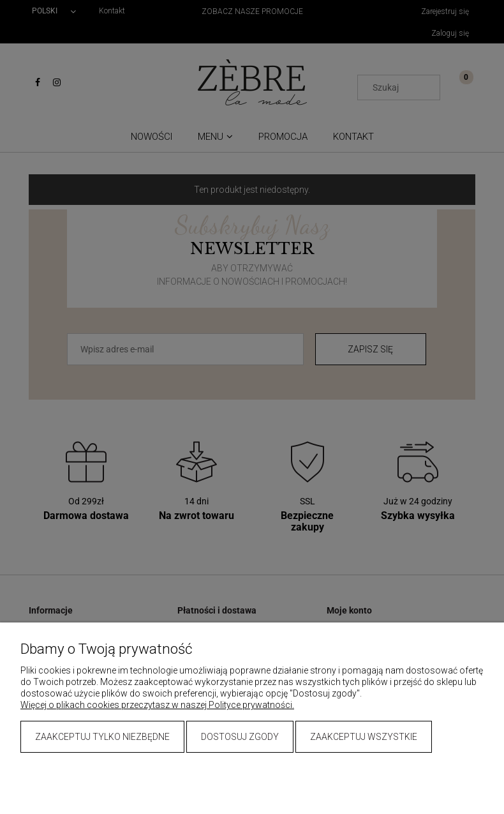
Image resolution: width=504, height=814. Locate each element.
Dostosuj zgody (240, 737)
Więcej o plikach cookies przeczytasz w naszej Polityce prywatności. (157, 705)
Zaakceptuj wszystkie (364, 737)
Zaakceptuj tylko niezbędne (102, 737)
